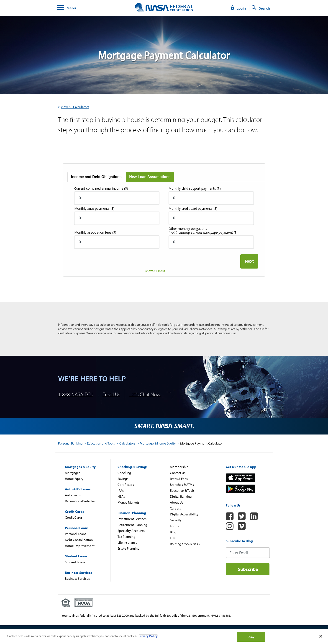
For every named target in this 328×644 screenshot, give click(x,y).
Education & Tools (182, 490)
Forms (174, 526)
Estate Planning (128, 548)
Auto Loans (73, 495)
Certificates (126, 485)
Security (176, 520)
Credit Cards (74, 517)
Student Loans (75, 562)
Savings (123, 479)
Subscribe (248, 569)
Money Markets (128, 502)
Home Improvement (80, 546)
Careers (175, 508)
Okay (251, 637)
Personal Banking (70, 443)
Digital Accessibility (184, 514)
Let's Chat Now (145, 394)
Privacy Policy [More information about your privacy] (148, 636)
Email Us (111, 394)
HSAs (121, 496)
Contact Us (178, 473)
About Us (177, 502)
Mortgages (73, 473)
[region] (164, 637)
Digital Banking (181, 496)
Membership (179, 467)
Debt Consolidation (79, 540)
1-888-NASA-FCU (76, 394)
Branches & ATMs (182, 485)
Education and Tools (101, 443)
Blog (173, 532)
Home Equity (74, 479)
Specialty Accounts (131, 531)
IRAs (121, 490)
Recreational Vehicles (80, 501)
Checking (124, 473)
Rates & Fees (179, 479)
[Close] (321, 636)
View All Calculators (75, 107)
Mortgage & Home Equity (158, 443)
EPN (173, 538)
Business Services (77, 578)
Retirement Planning (132, 525)
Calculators (127, 443)
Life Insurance (127, 542)
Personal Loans (76, 534)
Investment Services (132, 519)
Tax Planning (126, 537)
